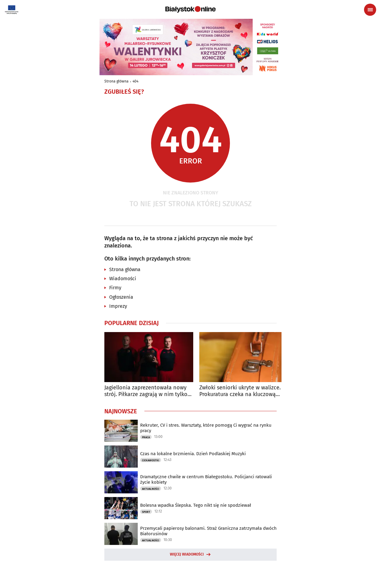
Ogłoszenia (121, 297)
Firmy (115, 288)
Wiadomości (123, 279)
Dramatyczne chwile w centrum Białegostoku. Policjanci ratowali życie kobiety (206, 479)
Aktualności (151, 489)
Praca (146, 437)
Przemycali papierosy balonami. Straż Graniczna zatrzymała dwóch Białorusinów (208, 531)
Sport (146, 512)
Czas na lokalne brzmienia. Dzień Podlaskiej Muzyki (193, 454)
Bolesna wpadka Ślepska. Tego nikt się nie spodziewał (196, 505)
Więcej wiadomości (187, 554)
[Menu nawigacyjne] (370, 10)
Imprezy (118, 306)
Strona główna (116, 81)
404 (135, 81)
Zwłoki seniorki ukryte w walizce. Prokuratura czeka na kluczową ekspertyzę (240, 391)
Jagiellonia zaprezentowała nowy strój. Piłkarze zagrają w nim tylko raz (146, 391)
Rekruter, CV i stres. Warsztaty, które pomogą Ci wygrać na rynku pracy (206, 428)
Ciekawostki (151, 460)
